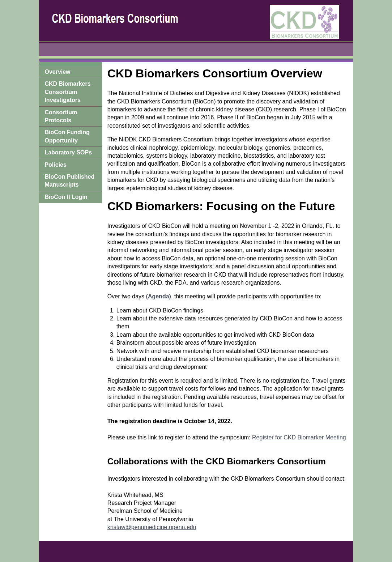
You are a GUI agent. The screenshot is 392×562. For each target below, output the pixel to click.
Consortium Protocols (61, 116)
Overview (57, 72)
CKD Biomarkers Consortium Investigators (67, 92)
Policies (55, 165)
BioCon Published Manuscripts (69, 181)
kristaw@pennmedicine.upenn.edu (152, 527)
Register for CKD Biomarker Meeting (299, 437)
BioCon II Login (66, 197)
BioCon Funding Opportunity (67, 136)
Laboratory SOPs (68, 152)
